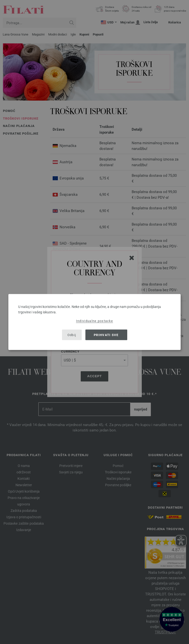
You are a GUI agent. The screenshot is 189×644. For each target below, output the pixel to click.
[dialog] (94, 322)
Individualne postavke (94, 321)
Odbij (72, 335)
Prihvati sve (106, 335)
